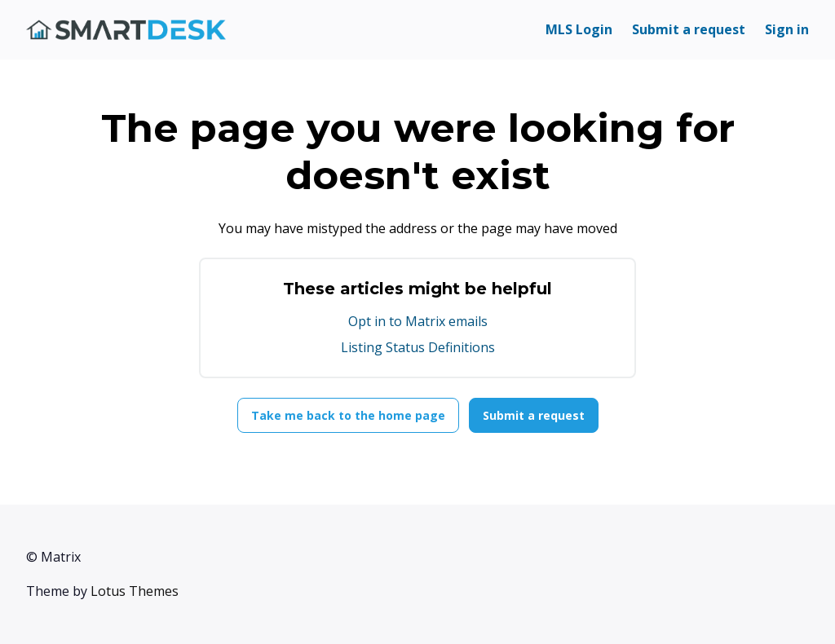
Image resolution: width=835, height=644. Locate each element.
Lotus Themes (135, 591)
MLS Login (579, 29)
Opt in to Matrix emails (418, 321)
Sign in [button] (787, 29)
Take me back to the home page (348, 415)
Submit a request (689, 29)
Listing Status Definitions (418, 347)
